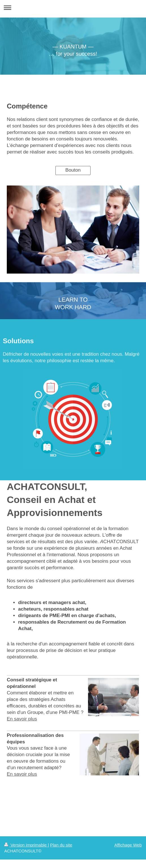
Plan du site (61, 845)
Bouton (73, 170)
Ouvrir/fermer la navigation (73, 8)
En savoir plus (22, 719)
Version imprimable (26, 845)
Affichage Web (128, 845)
